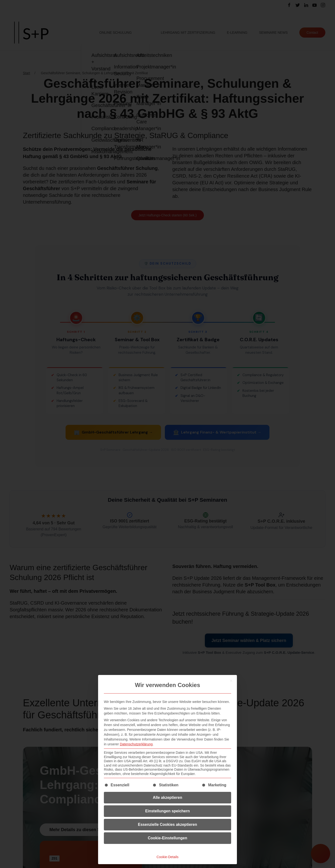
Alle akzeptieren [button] (167, 798)
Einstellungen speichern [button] (168, 811)
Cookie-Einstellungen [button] (167, 838)
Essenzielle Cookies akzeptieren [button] (167, 825)
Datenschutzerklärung (136, 744)
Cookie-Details (167, 857)
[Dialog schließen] (231, 681)
